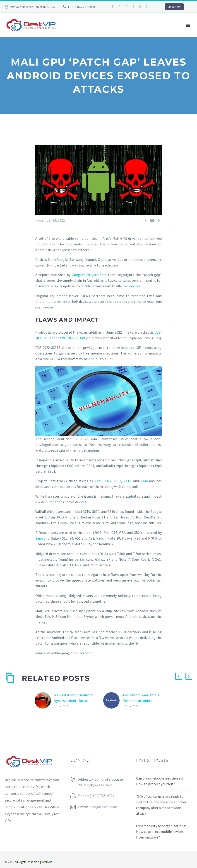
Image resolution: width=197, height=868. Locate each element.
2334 (144, 481)
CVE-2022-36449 (72, 338)
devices (135, 286)
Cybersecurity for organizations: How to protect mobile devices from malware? (161, 831)
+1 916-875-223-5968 (81, 7)
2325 (98, 481)
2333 (127, 481)
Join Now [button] (174, 7)
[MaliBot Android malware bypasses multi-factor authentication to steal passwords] (44, 701)
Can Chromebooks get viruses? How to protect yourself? (160, 781)
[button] (179, 676)
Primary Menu (188, 25)
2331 (118, 481)
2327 (108, 481)
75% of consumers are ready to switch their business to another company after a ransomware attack (161, 805)
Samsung (43, 538)
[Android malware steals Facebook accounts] (113, 701)
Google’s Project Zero (89, 275)
